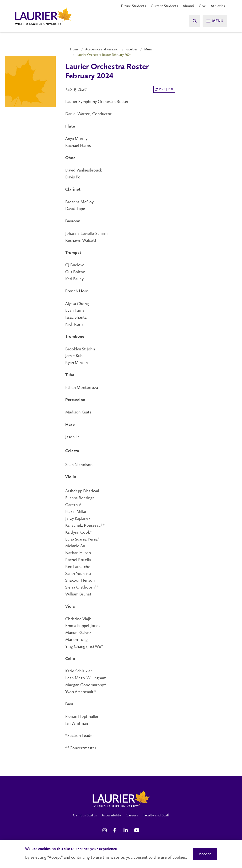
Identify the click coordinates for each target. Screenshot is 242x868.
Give (202, 6)
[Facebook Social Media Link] (116, 830)
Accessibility (111, 815)
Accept (205, 854)
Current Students (164, 6)
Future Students (133, 6)
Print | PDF (164, 89)
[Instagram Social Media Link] (105, 830)
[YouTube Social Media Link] (137, 830)
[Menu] (215, 21)
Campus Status (85, 815)
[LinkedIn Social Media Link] (126, 830)
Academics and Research (102, 49)
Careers (132, 815)
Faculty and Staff (156, 815)
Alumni (188, 6)
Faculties (132, 49)
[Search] (194, 21)
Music (148, 49)
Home (74, 49)
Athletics (218, 6)
